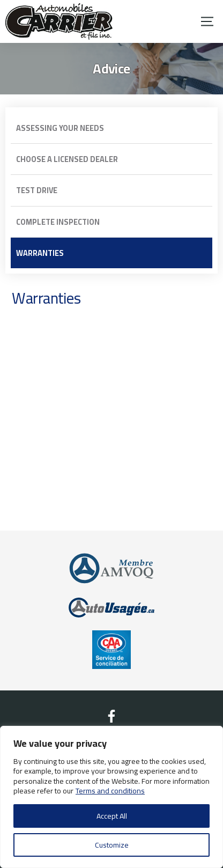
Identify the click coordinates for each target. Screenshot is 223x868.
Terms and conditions (110, 791)
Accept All (112, 816)
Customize (112, 845)
